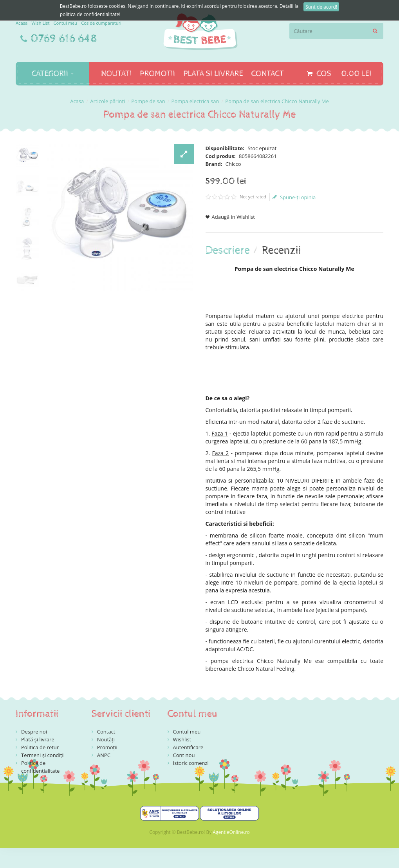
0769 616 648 (64, 39)
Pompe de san (148, 101)
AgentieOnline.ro (231, 832)
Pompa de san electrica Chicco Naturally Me (277, 101)
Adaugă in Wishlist (234, 217)
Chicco (233, 164)
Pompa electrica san (195, 101)
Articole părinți (107, 101)
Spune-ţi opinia (294, 197)
